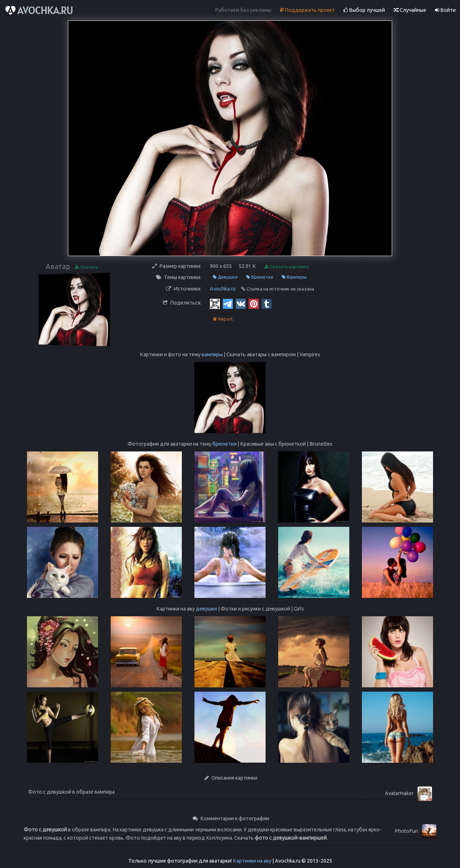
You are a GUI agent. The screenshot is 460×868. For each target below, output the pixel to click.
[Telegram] (228, 303)
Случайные (410, 10)
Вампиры (294, 277)
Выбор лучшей (364, 10)
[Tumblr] (267, 303)
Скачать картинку (287, 267)
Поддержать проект (307, 10)
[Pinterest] (254, 303)
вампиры (212, 354)
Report (223, 319)
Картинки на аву (252, 861)
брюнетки (224, 444)
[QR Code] (215, 303)
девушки (206, 609)
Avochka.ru (223, 289)
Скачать (86, 267)
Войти (445, 10)
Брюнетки (260, 277)
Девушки (225, 277)
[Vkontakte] (241, 303)
